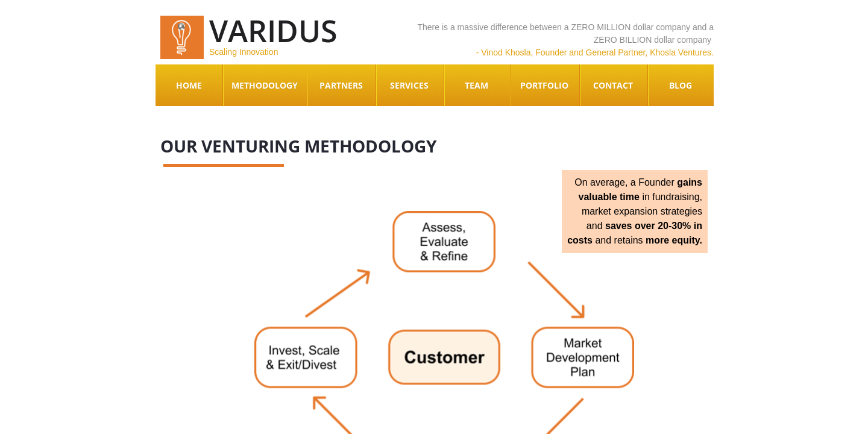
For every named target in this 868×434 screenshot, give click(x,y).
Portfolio (544, 85)
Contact (613, 85)
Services (409, 85)
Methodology (265, 85)
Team (476, 85)
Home (189, 85)
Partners (341, 85)
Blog (681, 85)
